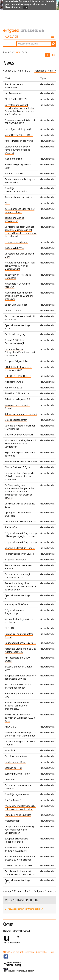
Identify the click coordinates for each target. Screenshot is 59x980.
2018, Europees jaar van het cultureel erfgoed (20, 210)
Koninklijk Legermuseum (17, 794)
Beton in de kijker (13, 768)
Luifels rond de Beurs (15, 762)
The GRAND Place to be (17, 393)
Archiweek (10, 780)
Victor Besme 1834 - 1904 (19, 135)
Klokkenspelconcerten (16, 420)
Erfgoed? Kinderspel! (15, 560)
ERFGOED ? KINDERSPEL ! (18, 376)
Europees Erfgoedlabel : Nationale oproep (17, 840)
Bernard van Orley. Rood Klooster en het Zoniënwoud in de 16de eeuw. (21, 587)
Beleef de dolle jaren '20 (17, 399)
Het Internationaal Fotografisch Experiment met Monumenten (20, 352)
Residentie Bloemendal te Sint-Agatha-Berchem (21, 650)
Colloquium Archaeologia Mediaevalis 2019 (18, 576)
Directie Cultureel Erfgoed (18, 467)
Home (17, 52)
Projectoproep (12, 821)
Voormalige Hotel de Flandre (20, 548)
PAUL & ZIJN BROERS (16, 99)
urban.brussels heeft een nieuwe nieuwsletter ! (17, 849)
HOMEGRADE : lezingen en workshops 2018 (18, 369)
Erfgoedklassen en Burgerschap (14, 612)
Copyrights (42, 952)
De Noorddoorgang (15, 334)
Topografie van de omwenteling (14, 219)
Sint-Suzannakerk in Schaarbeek (15, 86)
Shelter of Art (12, 527)
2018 (7, 203)
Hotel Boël (10, 750)
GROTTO (9, 628)
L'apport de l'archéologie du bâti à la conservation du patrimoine (19, 476)
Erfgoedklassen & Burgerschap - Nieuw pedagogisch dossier (21, 535)
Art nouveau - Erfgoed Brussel (21, 522)
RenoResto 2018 (13, 388)
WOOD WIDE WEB (14, 248)
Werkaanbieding (13, 159)
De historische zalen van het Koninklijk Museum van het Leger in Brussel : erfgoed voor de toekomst (21, 232)
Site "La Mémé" (13, 800)
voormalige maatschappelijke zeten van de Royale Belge (20, 808)
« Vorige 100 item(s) (14, 71)
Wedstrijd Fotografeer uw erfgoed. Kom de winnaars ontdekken (19, 296)
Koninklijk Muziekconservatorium (16, 190)
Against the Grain (14, 382)
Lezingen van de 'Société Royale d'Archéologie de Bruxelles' (18, 150)
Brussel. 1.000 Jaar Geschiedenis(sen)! (14, 342)
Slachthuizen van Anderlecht (19, 435)
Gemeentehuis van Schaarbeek (21, 462)
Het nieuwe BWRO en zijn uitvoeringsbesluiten (18, 686)
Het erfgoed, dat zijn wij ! (18, 129)
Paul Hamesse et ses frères (19, 141)
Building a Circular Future (18, 774)
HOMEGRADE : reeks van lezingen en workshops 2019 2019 (20, 718)
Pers (52, 952)
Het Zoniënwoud (13, 93)
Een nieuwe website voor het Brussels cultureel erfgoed (20, 858)
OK (26, 7)
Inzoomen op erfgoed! (16, 242)
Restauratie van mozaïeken (19, 197)
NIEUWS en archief (13, 952)
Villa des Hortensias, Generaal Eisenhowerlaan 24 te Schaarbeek (20, 444)
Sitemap (29, 952)
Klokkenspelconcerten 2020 (19, 866)
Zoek (16, 41)
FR (54, 55)
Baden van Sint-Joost (16, 305)
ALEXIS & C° (11, 727)
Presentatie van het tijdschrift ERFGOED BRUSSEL (20, 122)
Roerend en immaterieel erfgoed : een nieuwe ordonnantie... (17, 706)
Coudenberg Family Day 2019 (20, 643)
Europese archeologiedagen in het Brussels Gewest (20, 677)
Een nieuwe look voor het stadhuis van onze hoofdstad (20, 873)
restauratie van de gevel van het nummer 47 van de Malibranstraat (20, 266)
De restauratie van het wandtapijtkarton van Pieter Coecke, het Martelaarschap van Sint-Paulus (19, 110)
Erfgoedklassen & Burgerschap (21, 542)
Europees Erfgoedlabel (17, 361)
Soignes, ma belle (14, 174)
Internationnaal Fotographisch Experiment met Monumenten (20, 734)
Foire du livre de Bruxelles (18, 815)
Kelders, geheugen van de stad (21, 414)
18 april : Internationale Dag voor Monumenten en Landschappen (19, 830)
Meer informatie (13, 7)
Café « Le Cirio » (13, 311)
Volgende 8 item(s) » (45, 71)
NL (47, 55)
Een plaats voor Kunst (16, 756)
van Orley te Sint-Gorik (16, 604)
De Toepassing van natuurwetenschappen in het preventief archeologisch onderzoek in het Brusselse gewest (20, 492)
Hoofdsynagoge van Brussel (19, 554)
